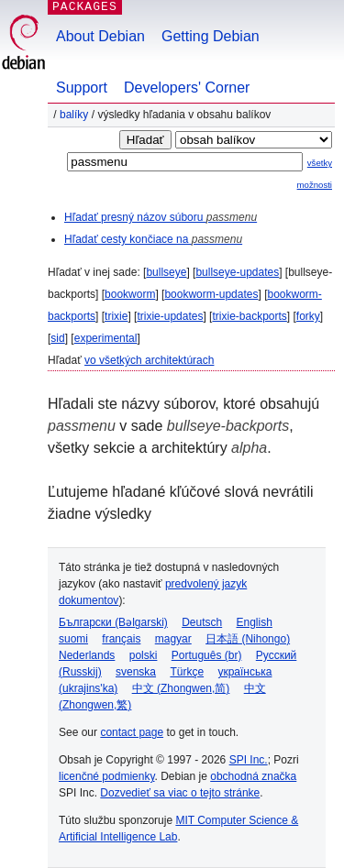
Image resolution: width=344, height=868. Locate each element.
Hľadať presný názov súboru (161, 217)
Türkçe (187, 672)
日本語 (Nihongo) (248, 639)
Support (82, 88)
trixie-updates (170, 316)
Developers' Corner (187, 88)
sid (57, 338)
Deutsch (202, 622)
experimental (106, 338)
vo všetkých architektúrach (149, 360)
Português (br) (207, 655)
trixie (116, 316)
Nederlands (87, 655)
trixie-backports (249, 316)
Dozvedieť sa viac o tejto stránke (180, 793)
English (255, 622)
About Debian (100, 36)
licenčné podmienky (107, 776)
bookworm (130, 294)
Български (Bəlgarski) (113, 622)
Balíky (74, 115)
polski (144, 655)
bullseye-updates (237, 272)
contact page (132, 732)
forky (308, 316)
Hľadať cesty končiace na (153, 239)
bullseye (166, 272)
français (121, 639)
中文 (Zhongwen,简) (181, 688)
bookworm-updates (211, 294)
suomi (73, 639)
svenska (136, 672)
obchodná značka (253, 776)
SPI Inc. (249, 760)
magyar (173, 639)
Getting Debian (211, 36)
